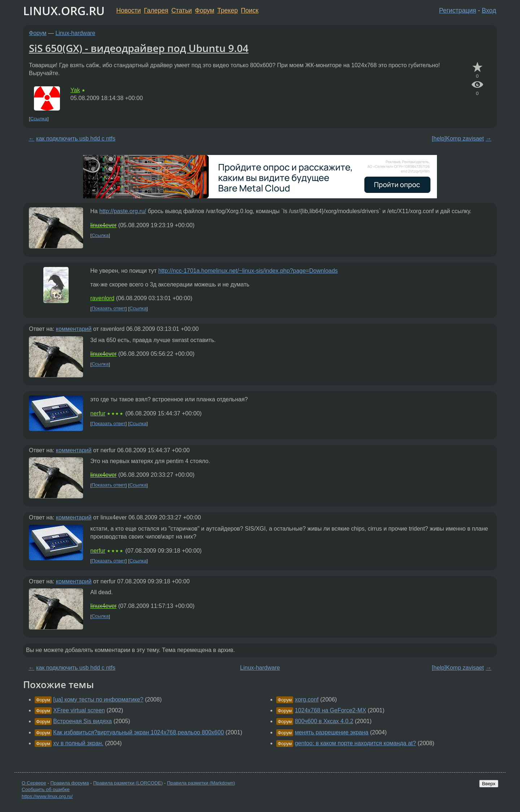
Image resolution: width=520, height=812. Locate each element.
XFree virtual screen (79, 710)
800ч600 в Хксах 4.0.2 (324, 721)
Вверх (489, 784)
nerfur (98, 413)
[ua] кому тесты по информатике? (98, 699)
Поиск (250, 10)
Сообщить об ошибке (46, 789)
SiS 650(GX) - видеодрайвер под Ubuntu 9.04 (139, 48)
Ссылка (39, 119)
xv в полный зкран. (78, 743)
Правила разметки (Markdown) (201, 783)
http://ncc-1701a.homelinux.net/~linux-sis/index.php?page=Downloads (248, 271)
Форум (205, 10)
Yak (75, 90)
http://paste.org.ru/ (123, 211)
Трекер (228, 10)
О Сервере (34, 783)
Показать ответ (109, 309)
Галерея (156, 10)
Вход (489, 10)
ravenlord (102, 298)
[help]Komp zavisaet (458, 139)
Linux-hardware (75, 33)
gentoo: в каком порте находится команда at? (355, 743)
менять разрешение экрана (331, 732)
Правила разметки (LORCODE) (128, 783)
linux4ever (103, 225)
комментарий (74, 329)
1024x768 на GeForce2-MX (330, 710)
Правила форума (70, 783)
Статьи (181, 10)
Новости (129, 10)
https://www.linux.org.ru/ (47, 796)
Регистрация (458, 10)
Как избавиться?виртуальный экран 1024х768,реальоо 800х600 (138, 732)
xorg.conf (307, 699)
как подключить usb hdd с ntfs (76, 139)
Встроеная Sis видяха (82, 721)
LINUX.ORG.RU (64, 11)
